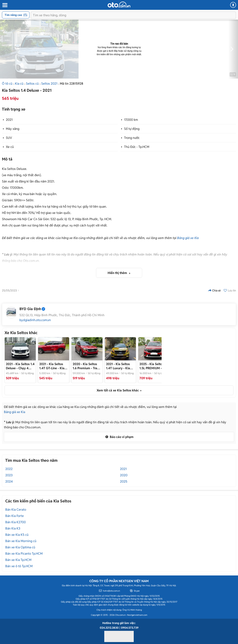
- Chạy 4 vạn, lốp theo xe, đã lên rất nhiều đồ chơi (20, 366)
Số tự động (132, 129)
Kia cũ (19, 84)
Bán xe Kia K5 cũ (17, 535)
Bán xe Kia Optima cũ (20, 547)
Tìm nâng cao (16, 15)
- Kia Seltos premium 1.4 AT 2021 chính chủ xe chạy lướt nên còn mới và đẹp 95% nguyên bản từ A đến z (53, 366)
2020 (124, 475)
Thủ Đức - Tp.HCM (137, 147)
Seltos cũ (32, 84)
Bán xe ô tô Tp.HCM (19, 566)
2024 (9, 481)
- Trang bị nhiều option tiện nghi (87, 366)
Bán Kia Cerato (16, 510)
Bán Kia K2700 (16, 522)
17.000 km (131, 120)
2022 (9, 469)
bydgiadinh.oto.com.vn (35, 320)
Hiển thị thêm (118, 273)
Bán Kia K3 (13, 528)
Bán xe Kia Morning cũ (21, 541)
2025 (124, 481)
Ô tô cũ (7, 84)
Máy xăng (13, 129)
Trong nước (132, 138)
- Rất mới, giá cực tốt (153, 366)
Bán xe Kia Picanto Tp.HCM (24, 554)
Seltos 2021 (49, 84)
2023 (9, 475)
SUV (9, 138)
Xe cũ (10, 147)
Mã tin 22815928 (72, 84)
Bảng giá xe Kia (188, 238)
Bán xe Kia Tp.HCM (18, 560)
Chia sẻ (214, 290)
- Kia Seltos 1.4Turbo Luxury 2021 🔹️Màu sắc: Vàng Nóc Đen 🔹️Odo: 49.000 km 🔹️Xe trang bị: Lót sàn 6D (120, 366)
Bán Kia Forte (15, 516)
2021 (9, 120)
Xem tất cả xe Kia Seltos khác (118, 390)
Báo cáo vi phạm (119, 437)
